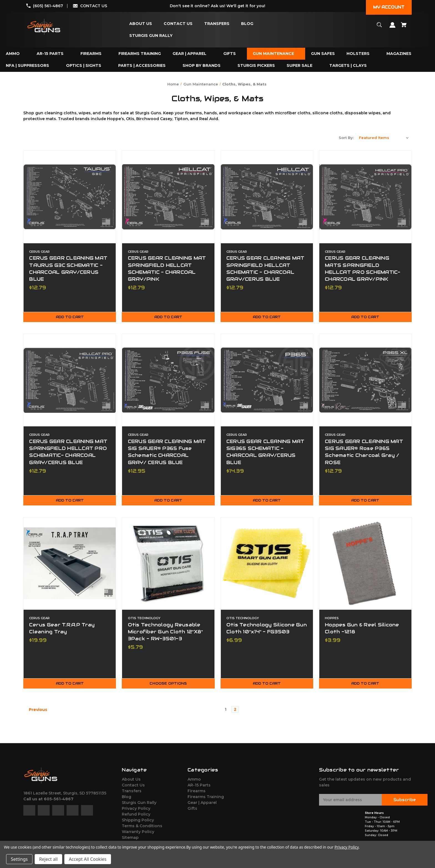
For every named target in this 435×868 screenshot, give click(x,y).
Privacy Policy (136, 811)
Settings (19, 859)
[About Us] (141, 24)
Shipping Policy (138, 823)
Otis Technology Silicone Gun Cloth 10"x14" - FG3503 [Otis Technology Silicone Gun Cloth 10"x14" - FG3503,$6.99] (267, 630)
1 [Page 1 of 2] (226, 712)
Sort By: (346, 138)
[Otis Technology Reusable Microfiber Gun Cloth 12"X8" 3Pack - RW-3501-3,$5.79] (168, 565)
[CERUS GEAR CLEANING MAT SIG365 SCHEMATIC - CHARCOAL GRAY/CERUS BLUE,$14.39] (267, 381)
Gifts (192, 811)
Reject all (48, 859)
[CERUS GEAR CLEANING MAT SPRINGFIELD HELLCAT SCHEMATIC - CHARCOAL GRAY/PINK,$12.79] (168, 197)
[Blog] (247, 24)
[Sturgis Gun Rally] (151, 36)
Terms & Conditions (142, 829)
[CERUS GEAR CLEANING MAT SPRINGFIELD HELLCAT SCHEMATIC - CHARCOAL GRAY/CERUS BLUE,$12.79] (267, 197)
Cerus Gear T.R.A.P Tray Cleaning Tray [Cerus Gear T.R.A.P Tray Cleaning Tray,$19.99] (62, 630)
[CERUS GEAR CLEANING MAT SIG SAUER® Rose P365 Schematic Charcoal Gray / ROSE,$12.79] (365, 381)
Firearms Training (206, 800)
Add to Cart (70, 318)
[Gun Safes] (323, 54)
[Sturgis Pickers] (256, 66)
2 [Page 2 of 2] (235, 712)
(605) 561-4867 (48, 6)
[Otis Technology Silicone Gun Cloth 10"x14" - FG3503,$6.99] (267, 565)
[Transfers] (217, 24)
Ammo (194, 782)
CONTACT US (94, 6)
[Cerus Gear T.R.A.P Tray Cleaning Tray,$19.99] (70, 565)
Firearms (197, 794)
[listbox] (384, 138)
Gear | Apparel (202, 806)
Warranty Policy (138, 835)
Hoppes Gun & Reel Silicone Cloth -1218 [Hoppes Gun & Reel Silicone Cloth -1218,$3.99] (362, 630)
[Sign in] (393, 28)
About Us (131, 782)
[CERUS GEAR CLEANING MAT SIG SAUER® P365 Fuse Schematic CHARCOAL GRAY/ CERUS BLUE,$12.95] (168, 381)
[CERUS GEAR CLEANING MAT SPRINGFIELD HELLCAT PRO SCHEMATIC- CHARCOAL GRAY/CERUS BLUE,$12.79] (70, 381)
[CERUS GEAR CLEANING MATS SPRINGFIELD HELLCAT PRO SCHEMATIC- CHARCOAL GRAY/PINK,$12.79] (365, 197)
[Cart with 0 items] (404, 27)
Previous (35, 713)
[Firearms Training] (140, 54)
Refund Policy (136, 817)
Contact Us (133, 788)
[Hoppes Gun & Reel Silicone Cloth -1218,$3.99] (365, 565)
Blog (127, 800)
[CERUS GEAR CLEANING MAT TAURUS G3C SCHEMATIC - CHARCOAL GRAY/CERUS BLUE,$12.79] (70, 197)
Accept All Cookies (88, 859)
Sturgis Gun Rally (139, 806)
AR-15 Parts (199, 788)
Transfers (132, 794)
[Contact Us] (178, 24)
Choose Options (168, 687)
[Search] (379, 27)
